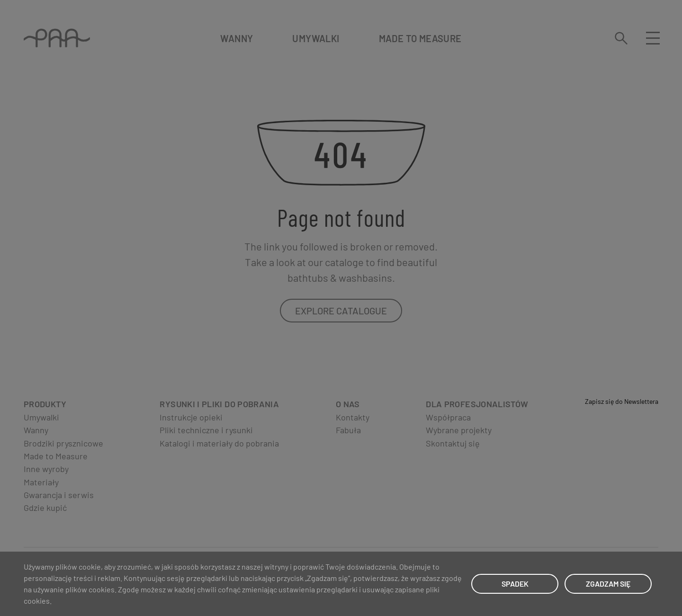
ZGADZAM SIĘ (608, 584)
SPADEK (515, 584)
